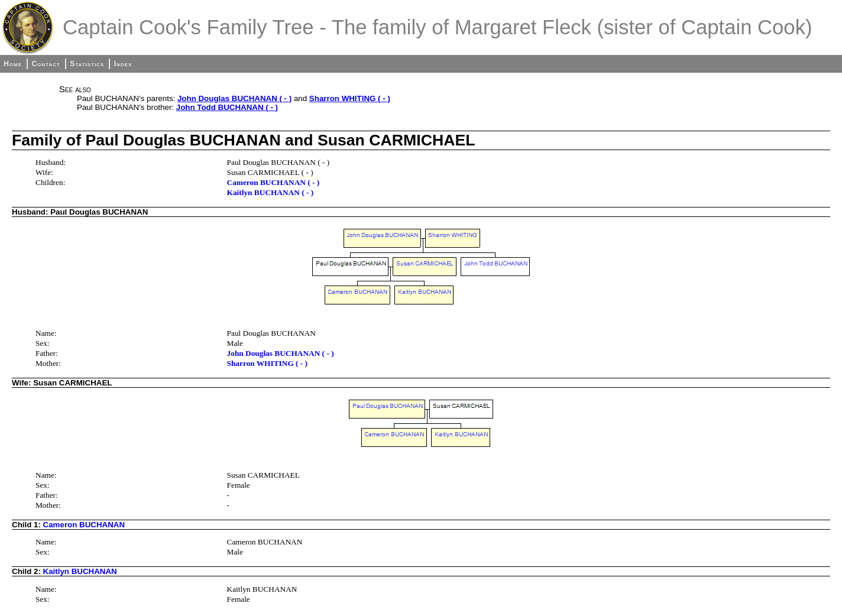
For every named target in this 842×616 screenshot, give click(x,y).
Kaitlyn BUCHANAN (80, 571)
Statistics (87, 64)
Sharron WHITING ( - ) (350, 98)
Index (123, 64)
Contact (46, 64)
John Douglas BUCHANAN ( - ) (234, 98)
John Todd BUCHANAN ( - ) (227, 107)
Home (13, 64)
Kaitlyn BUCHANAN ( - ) (271, 192)
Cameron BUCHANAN (84, 525)
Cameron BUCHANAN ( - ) (273, 182)
